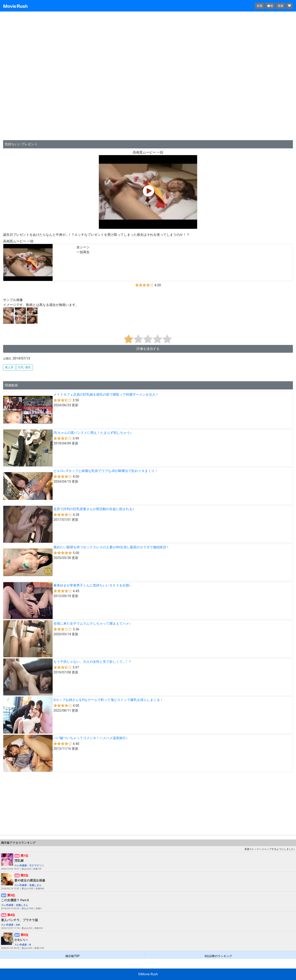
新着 (260, 6)
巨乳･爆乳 (25, 367)
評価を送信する (148, 349)
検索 (281, 6)
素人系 (9, 367)
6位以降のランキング (218, 956)
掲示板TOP (72, 956)
